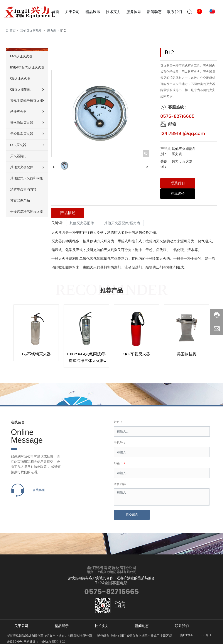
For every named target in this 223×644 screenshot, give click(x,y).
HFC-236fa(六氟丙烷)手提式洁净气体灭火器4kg (86, 361)
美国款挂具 (187, 354)
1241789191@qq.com (183, 134)
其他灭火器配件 (31, 31)
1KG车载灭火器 (136, 354)
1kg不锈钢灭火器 (36, 354)
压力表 (52, 31)
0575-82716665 (177, 117)
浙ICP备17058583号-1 (195, 635)
